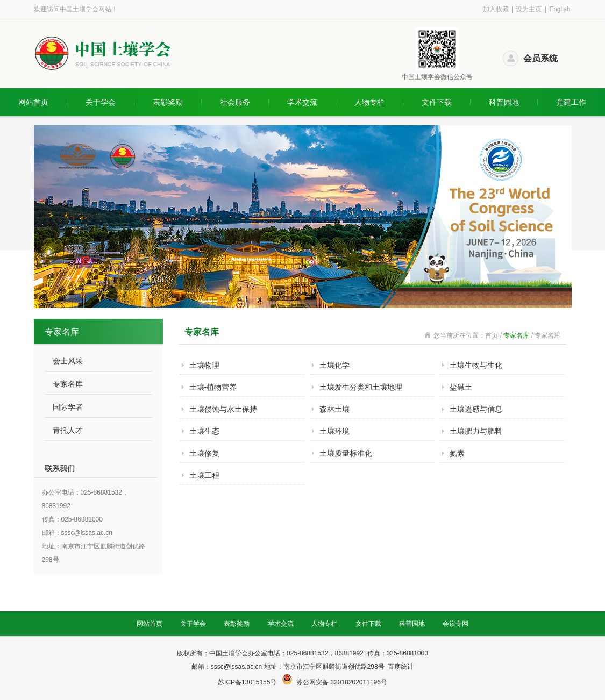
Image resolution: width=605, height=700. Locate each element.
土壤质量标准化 (346, 453)
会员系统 (540, 58)
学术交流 (302, 102)
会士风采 (68, 361)
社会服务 (235, 102)
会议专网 (455, 624)
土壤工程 (204, 475)
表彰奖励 (168, 102)
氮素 (457, 453)
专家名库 (68, 384)
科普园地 (504, 102)
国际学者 (68, 407)
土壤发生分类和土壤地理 (361, 387)
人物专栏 (369, 102)
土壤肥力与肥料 (476, 431)
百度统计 (401, 667)
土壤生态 (204, 431)
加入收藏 (496, 9)
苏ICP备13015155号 (248, 682)
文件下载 (437, 102)
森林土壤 (334, 409)
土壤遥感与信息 (476, 409)
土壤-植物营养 (213, 387)
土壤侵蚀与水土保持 (223, 409)
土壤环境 (334, 431)
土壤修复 (204, 453)
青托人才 (68, 430)
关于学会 (101, 102)
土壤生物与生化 (476, 365)
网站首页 (33, 102)
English (560, 9)
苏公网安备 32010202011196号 (342, 682)
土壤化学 (334, 365)
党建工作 (571, 102)
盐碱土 (461, 387)
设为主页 (529, 9)
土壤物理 (204, 365)
